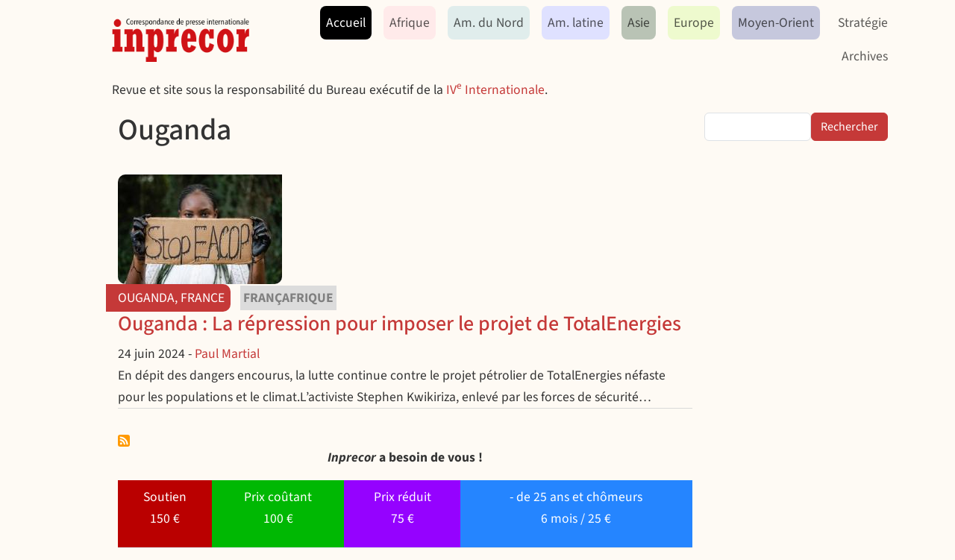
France (203, 298)
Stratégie (863, 23)
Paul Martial (227, 354)
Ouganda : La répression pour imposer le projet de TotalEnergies (400, 324)
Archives (865, 56)
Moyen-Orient (776, 23)
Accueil (346, 23)
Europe (694, 23)
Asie (639, 23)
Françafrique (288, 298)
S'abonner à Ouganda (124, 441)
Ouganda (146, 298)
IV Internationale (495, 90)
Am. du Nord (489, 23)
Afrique (410, 23)
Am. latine (576, 23)
